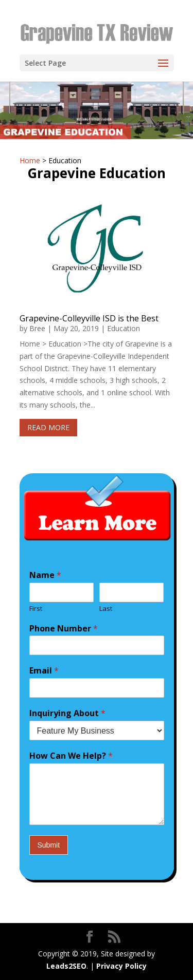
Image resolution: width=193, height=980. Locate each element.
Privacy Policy (91, 909)
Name (45, 575)
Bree (37, 328)
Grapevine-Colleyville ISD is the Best (89, 318)
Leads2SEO (66, 966)
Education (124, 328)
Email (44, 671)
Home (30, 160)
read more (48, 427)
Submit (49, 845)
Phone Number (64, 629)
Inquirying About (67, 713)
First (36, 609)
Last (106, 609)
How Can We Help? (71, 756)
